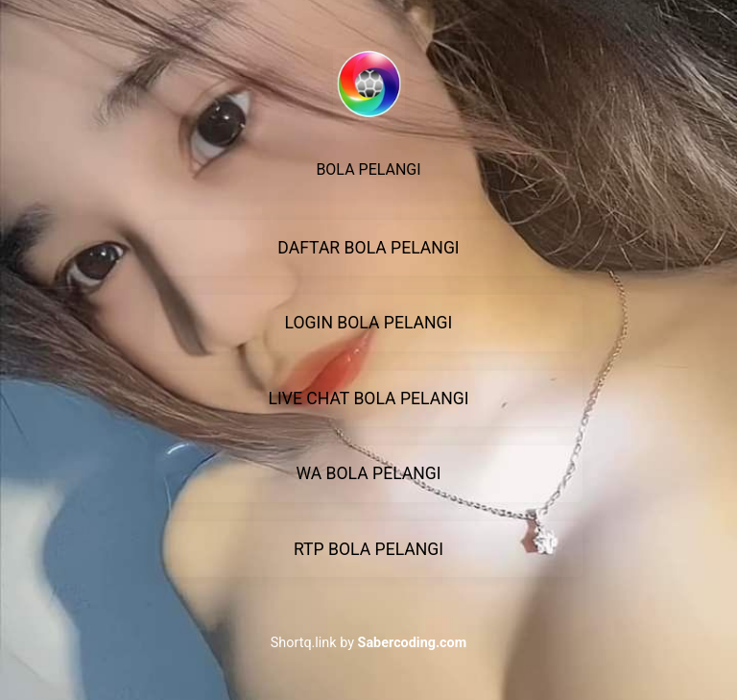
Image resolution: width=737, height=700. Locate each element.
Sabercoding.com (413, 643)
